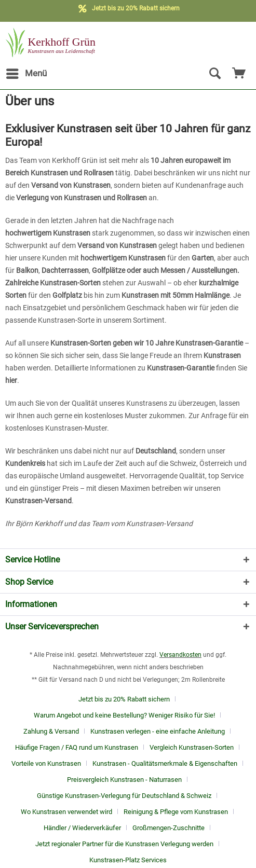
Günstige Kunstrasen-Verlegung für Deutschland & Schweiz (124, 796)
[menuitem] (26, 74)
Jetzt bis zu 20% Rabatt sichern (124, 699)
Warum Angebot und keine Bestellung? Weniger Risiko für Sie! (124, 715)
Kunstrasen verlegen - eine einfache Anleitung (158, 731)
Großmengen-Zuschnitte (169, 828)
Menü (26, 72)
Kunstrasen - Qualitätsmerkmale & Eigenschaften (165, 763)
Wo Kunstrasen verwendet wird (66, 812)
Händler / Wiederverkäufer (82, 828)
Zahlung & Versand (51, 731)
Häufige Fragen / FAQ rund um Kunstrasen (77, 747)
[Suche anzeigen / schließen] (214, 74)
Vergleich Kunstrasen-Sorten (192, 747)
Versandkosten (180, 655)
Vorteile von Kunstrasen (46, 763)
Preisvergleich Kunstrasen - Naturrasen (124, 780)
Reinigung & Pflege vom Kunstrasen (176, 812)
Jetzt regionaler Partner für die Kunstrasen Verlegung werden (124, 844)
